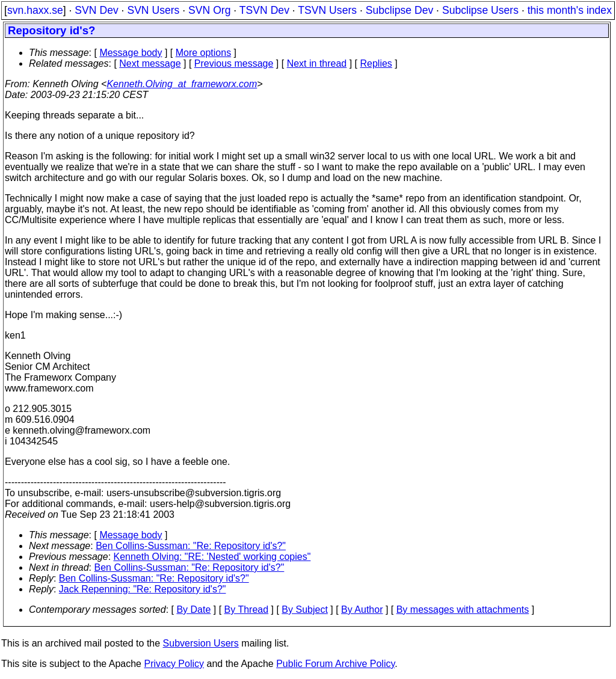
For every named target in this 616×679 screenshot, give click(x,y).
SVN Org (209, 10)
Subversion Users (201, 643)
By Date (193, 610)
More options (204, 53)
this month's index (570, 10)
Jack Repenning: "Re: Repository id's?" (143, 589)
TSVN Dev (264, 10)
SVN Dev (96, 10)
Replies (376, 63)
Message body (131, 53)
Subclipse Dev (399, 10)
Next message (150, 63)
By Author (362, 610)
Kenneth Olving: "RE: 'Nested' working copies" (212, 557)
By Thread (247, 610)
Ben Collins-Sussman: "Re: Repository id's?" (191, 546)
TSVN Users (327, 10)
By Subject (304, 610)
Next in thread (317, 63)
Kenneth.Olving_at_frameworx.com (182, 84)
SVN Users (153, 10)
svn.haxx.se (35, 10)
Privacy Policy (174, 664)
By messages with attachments (463, 610)
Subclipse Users (480, 10)
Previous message (234, 63)
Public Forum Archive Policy (335, 664)
